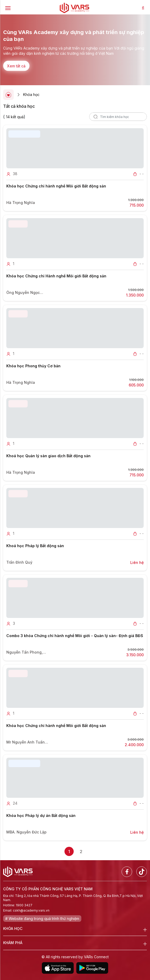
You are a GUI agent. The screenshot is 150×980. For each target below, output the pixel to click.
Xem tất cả (16, 66)
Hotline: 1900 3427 (18, 905)
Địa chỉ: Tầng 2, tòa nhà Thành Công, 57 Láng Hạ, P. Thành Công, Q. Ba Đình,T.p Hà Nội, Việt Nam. (73, 898)
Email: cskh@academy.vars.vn (26, 910)
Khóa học (31, 95)
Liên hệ (137, 562)
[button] (70, 74)
